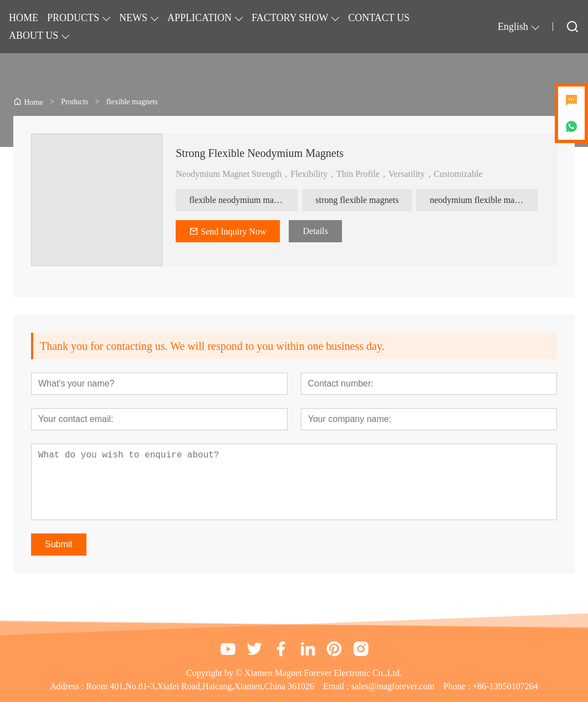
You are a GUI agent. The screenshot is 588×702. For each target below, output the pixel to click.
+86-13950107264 (505, 686)
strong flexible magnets (357, 200)
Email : (337, 686)
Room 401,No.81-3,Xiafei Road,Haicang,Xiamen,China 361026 (200, 686)
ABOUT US (34, 35)
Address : (68, 686)
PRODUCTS (73, 18)
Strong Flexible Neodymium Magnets (260, 153)
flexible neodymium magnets (241, 200)
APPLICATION (200, 18)
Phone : (457, 686)
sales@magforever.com (393, 686)
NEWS (133, 18)
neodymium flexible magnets (481, 200)
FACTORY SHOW (290, 18)
